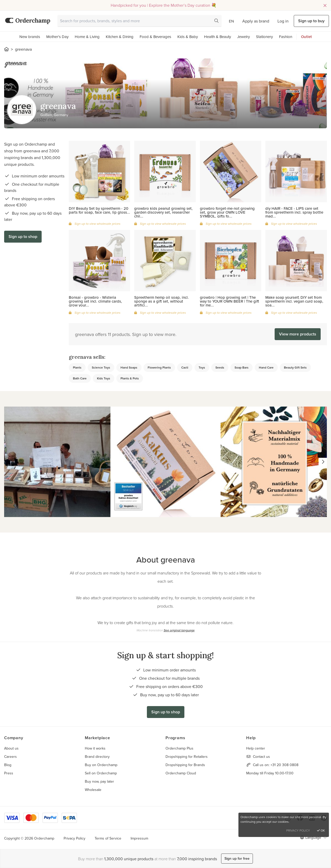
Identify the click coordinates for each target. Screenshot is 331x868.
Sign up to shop (23, 237)
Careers (10, 757)
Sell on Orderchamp (101, 773)
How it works (95, 748)
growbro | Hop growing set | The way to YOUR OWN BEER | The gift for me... (230, 301)
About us (11, 748)
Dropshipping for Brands (185, 765)
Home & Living (87, 37)
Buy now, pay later (99, 781)
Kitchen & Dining (120, 37)
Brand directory (97, 757)
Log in (283, 21)
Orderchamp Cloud (181, 773)
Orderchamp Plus (179, 748)
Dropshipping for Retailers (187, 757)
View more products (298, 334)
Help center (256, 748)
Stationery (264, 37)
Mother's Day (57, 37)
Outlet (306, 37)
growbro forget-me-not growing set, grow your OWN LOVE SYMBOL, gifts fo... (227, 212)
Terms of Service (108, 838)
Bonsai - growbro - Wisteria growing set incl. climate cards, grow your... (95, 301)
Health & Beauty (217, 37)
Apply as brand (256, 21)
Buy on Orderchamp (101, 765)
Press (9, 773)
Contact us (261, 757)
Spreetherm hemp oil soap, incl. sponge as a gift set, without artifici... (161, 301)
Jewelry (243, 37)
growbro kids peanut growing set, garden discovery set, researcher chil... (163, 212)
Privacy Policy (74, 838)
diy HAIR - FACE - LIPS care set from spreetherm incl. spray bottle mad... (294, 212)
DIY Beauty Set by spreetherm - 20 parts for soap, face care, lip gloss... (99, 210)
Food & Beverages (155, 37)
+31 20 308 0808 (284, 765)
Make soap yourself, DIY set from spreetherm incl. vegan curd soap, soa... (294, 301)
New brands (30, 37)
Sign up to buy (311, 21)
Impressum (139, 838)
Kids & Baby (188, 37)
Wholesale (93, 790)
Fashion (286, 37)
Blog (8, 765)
